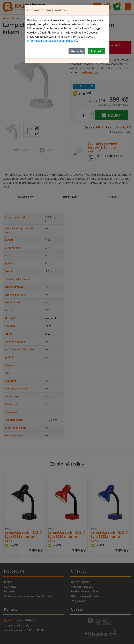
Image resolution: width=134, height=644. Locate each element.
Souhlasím (97, 51)
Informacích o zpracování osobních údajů (52, 41)
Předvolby (77, 51)
